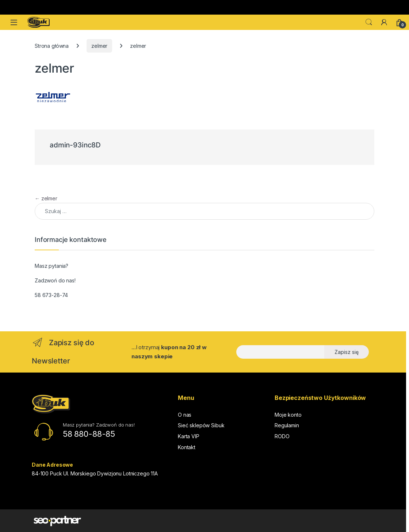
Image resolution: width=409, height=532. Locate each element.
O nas (185, 415)
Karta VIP (189, 436)
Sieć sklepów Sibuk (201, 425)
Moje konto (288, 415)
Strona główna (52, 46)
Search (369, 22)
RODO (282, 436)
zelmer (99, 46)
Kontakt (187, 447)
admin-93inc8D (75, 145)
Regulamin (287, 425)
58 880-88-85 (89, 434)
